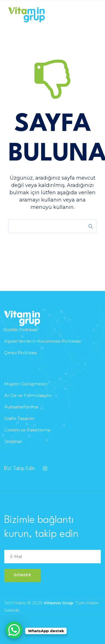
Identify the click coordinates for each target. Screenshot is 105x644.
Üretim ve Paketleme (27, 430)
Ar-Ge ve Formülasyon (28, 395)
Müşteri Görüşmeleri (26, 384)
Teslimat (13, 441)
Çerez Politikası (21, 353)
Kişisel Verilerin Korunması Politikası (42, 341)
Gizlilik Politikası (21, 330)
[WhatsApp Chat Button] (14, 630)
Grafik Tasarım (19, 418)
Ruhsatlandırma (21, 407)
